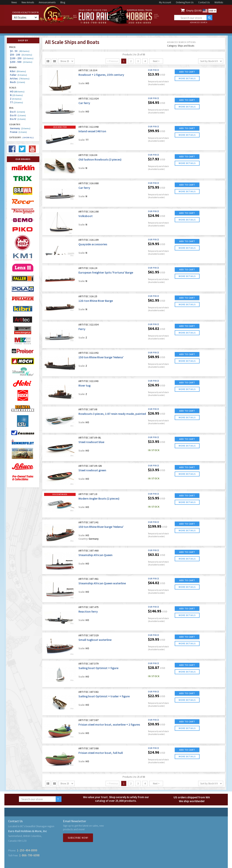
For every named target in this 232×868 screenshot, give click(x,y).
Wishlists (219, 2)
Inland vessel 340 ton (92, 131)
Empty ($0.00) (194, 10)
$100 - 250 (22, 58)
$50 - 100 (21, 55)
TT (16, 102)
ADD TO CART (187, 72)
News (14, 2)
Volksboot (86, 216)
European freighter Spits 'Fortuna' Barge (106, 272)
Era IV (18, 119)
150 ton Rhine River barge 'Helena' (101, 357)
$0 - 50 (20, 51)
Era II (17, 112)
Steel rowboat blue (91, 442)
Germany (20, 128)
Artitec (20, 79)
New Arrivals (28, 2)
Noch (17, 82)
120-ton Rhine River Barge (96, 301)
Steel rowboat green (92, 470)
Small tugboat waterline (95, 640)
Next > (156, 61)
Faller (18, 75)
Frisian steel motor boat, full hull (101, 753)
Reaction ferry (88, 611)
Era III (18, 115)
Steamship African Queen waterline (102, 583)
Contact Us (204, 2)
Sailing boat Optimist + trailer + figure (104, 696)
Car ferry (84, 103)
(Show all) (28, 138)
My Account (165, 2)
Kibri (18, 71)
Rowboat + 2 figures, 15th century (101, 75)
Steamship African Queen (95, 555)
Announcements (47, 2)
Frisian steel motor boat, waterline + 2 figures (109, 724)
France (18, 132)
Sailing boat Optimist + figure (98, 668)
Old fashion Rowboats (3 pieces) (100, 159)
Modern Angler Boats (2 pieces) (99, 498)
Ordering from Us (185, 2)
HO (17, 92)
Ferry (82, 329)
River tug (84, 385)
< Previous (113, 61)
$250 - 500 (21, 62)
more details (187, 78)
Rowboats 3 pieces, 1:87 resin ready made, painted (112, 414)
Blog (63, 2)
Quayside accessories (93, 244)
